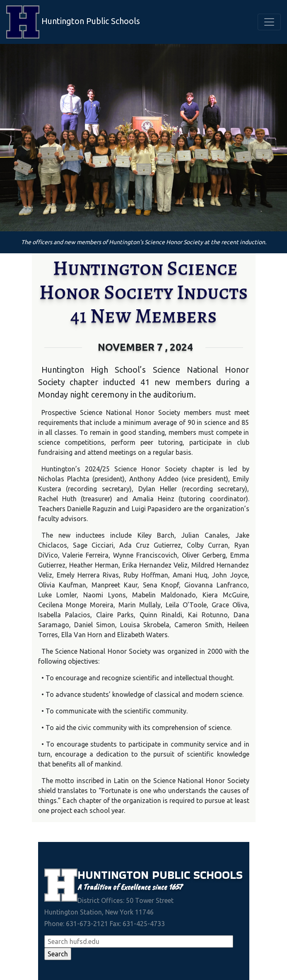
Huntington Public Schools (73, 22)
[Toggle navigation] (269, 22)
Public (173, 875)
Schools (218, 875)
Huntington (115, 875)
